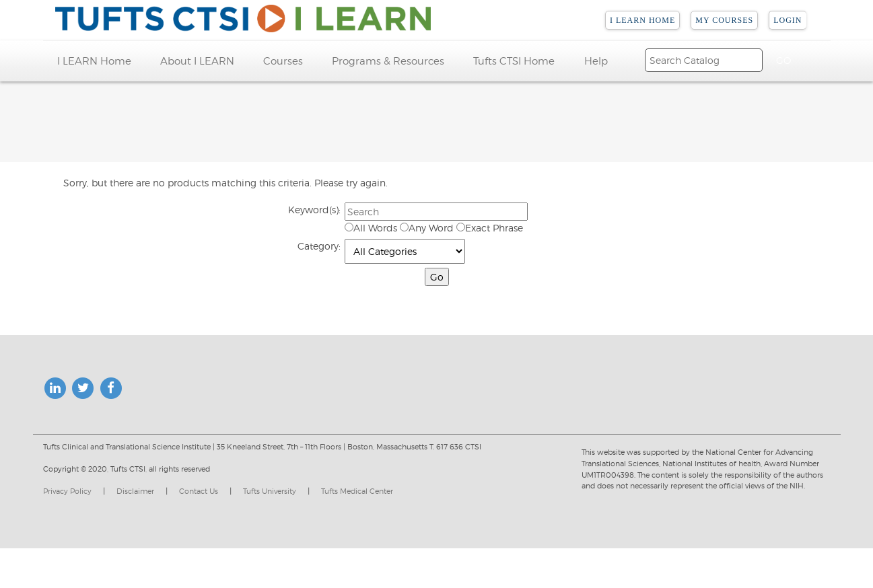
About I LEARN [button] (197, 61)
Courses (283, 61)
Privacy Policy (67, 491)
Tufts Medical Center (357, 491)
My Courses (724, 20)
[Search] (704, 60)
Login (788, 20)
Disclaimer (135, 491)
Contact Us (199, 491)
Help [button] (596, 61)
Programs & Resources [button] (388, 61)
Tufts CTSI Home (514, 61)
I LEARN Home (642, 20)
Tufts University (270, 491)
